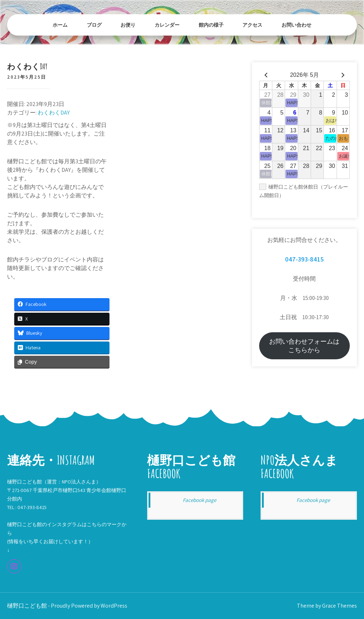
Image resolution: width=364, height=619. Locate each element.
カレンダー (167, 25)
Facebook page (199, 500)
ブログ (94, 25)
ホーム (60, 25)
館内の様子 (211, 25)
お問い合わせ (296, 25)
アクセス (252, 25)
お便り (128, 25)
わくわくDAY (54, 113)
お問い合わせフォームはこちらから (304, 346)
